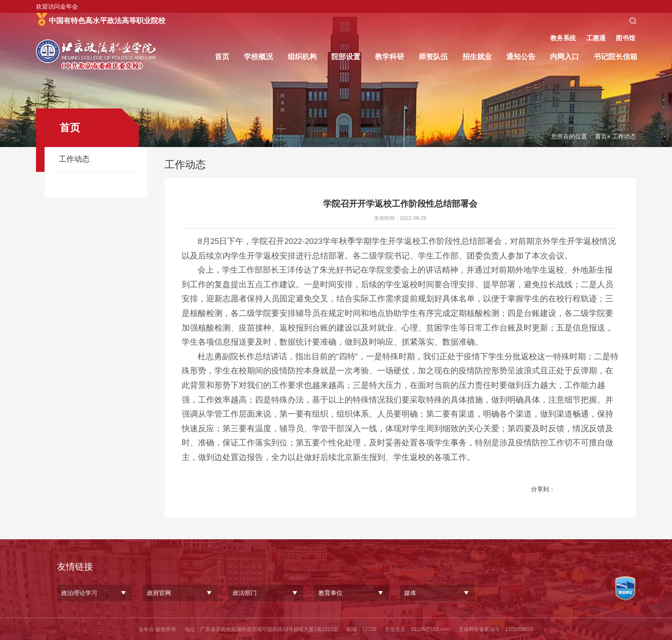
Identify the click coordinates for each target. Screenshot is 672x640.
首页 (222, 57)
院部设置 (346, 57)
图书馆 (625, 38)
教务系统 (563, 38)
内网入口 (564, 57)
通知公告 (521, 57)
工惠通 (596, 38)
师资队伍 (433, 57)
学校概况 (258, 57)
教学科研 (390, 57)
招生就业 (477, 57)
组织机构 (302, 57)
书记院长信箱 (615, 57)
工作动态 (74, 159)
